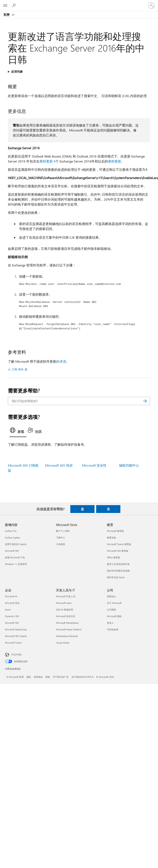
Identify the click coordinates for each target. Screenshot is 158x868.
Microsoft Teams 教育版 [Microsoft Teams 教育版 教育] (119, 544)
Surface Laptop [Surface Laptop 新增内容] (12, 538)
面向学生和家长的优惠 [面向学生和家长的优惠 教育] (118, 571)
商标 (48, 677)
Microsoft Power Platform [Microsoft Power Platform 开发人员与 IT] (69, 629)
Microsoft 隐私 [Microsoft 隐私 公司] (114, 616)
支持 (7, 14)
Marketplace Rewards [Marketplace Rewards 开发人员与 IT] (67, 636)
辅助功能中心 (129, 465)
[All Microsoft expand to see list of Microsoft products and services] (5, 6)
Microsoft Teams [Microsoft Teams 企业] (13, 643)
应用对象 (17, 72)
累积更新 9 (47, 161)
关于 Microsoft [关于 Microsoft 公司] (114, 603)
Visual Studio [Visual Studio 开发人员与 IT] (63, 643)
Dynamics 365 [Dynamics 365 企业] (12, 616)
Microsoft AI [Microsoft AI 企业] (11, 596)
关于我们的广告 (61, 677)
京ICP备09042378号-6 (82, 677)
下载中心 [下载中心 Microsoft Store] (61, 538)
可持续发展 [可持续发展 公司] (113, 629)
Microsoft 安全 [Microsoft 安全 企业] (12, 603)
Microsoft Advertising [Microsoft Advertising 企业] (16, 629)
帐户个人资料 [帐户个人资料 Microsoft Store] (63, 531)
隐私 (29, 677)
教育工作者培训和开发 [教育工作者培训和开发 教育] (118, 564)
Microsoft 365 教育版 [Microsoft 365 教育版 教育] (118, 551)
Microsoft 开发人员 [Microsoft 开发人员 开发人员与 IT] (66, 596)
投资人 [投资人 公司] (110, 623)
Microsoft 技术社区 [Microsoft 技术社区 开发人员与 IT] (66, 616)
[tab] (18, 431)
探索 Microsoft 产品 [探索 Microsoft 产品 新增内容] (15, 557)
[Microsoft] (79, 3)
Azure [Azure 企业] (8, 610)
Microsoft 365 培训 (59, 465)
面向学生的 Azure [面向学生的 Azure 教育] (116, 577)
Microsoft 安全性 (94, 465)
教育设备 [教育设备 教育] (111, 538)
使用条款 (38, 677)
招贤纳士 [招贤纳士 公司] (111, 596)
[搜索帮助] (14, 5)
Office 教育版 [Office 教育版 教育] (114, 557)
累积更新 (115, 161)
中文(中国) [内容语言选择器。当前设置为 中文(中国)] (16, 654)
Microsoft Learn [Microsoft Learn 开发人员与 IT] (64, 603)
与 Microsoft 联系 (15, 677)
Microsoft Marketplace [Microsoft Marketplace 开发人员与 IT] (67, 623)
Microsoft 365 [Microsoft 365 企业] (12, 623)
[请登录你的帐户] (151, 6)
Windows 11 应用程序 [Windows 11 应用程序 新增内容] (16, 564)
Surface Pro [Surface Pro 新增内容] (11, 531)
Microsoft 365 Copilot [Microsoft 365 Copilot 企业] (16, 636)
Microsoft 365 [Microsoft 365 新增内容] (12, 551)
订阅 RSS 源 (20, 369)
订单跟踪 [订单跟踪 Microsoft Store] (61, 544)
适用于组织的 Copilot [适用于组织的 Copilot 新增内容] (16, 544)
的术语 (61, 361)
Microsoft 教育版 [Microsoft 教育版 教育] (115, 531)
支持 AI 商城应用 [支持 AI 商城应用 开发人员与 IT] (65, 610)
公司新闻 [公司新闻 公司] (111, 610)
